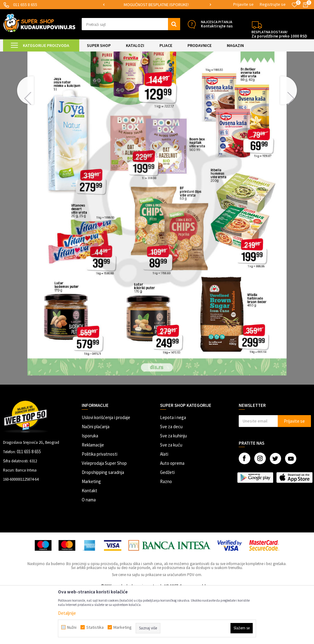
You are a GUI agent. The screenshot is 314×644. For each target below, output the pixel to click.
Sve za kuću (171, 496)
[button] (131, 24)
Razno (166, 533)
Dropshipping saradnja (103, 524)
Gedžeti (167, 524)
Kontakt (89, 542)
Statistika (95, 627)
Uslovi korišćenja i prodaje (106, 469)
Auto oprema (172, 515)
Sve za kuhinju (173, 487)
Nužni (72, 627)
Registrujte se (273, 4)
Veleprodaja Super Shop (104, 515)
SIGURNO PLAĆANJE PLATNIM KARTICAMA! (157, 5)
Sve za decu (171, 478)
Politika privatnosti (100, 505)
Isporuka (90, 487)
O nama (89, 551)
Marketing (91, 533)
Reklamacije (93, 496)
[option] (157, 5)
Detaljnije (67, 613)
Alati (164, 505)
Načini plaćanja (96, 478)
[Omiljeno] (294, 5)
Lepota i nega (173, 469)
